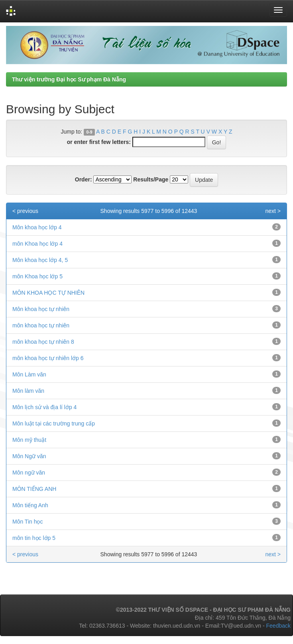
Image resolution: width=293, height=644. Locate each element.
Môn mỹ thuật (29, 440)
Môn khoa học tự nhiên (41, 309)
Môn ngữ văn (29, 473)
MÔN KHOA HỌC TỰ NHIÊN (48, 293)
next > (273, 211)
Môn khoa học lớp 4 (37, 227)
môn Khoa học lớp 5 (37, 276)
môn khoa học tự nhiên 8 (43, 342)
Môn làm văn (28, 391)
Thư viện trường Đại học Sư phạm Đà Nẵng (69, 79)
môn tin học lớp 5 (34, 538)
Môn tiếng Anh (30, 505)
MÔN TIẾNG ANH (34, 489)
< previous (25, 211)
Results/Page (151, 179)
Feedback (278, 626)
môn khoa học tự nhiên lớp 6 (48, 358)
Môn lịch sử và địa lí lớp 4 (44, 407)
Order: (84, 179)
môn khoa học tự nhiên (41, 325)
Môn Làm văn (29, 374)
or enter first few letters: (99, 142)
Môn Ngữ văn (29, 456)
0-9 (89, 132)
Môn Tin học (28, 522)
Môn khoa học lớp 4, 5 (40, 260)
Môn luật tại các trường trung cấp (54, 423)
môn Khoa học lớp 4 (37, 244)
